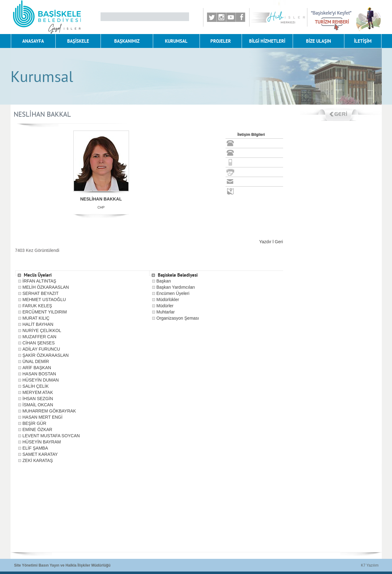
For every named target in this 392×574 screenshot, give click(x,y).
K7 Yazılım (370, 565)
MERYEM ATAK (38, 392)
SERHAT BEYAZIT (41, 293)
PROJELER (221, 41)
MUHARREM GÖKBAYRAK (49, 411)
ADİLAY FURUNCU (41, 349)
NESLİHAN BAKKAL (101, 199)
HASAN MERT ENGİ (43, 417)
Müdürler (165, 306)
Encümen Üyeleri (173, 293)
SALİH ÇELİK (36, 386)
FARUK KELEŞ (37, 306)
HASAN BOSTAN (39, 374)
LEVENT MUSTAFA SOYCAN (51, 436)
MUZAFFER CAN (40, 337)
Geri (279, 242)
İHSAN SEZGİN (38, 399)
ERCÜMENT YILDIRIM (45, 312)
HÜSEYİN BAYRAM (42, 442)
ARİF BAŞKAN (37, 368)
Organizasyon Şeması (178, 318)
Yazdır (265, 242)
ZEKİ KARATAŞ (38, 460)
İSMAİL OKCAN (38, 405)
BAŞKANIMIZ (127, 41)
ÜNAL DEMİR (36, 361)
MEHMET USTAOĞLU (44, 300)
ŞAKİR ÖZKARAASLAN (46, 355)
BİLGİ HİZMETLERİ (267, 41)
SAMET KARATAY (40, 454)
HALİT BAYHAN (38, 324)
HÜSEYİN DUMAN (41, 380)
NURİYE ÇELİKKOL (42, 330)
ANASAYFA (33, 41)
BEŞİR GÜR (34, 423)
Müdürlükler (168, 300)
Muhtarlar (166, 312)
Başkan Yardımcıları (176, 287)
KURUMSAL (176, 41)
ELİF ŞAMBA (35, 448)
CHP (101, 207)
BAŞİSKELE (78, 41)
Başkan (164, 281)
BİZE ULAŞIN (319, 41)
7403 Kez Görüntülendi (37, 250)
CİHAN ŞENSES (39, 343)
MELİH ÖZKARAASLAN (46, 287)
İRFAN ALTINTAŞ (39, 281)
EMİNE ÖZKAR (37, 429)
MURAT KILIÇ (36, 318)
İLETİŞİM (363, 41)
